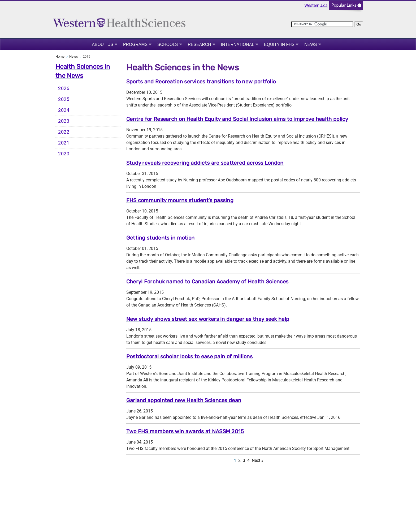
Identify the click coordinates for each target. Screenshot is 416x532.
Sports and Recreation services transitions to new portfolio (201, 82)
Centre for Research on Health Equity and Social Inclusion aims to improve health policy (237, 119)
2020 (64, 154)
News (311, 44)
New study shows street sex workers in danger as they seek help (208, 319)
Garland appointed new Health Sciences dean (184, 400)
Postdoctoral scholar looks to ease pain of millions (189, 356)
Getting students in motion (161, 238)
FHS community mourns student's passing (180, 200)
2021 (64, 143)
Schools (168, 44)
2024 (64, 110)
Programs (135, 44)
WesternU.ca (316, 5)
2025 (64, 99)
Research (200, 44)
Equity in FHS (279, 44)
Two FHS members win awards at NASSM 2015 (185, 431)
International (238, 44)
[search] (322, 24)
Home (60, 56)
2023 (64, 121)
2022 (64, 132)
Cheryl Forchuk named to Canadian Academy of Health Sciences (207, 282)
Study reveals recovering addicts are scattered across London (205, 163)
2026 (64, 88)
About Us (103, 44)
